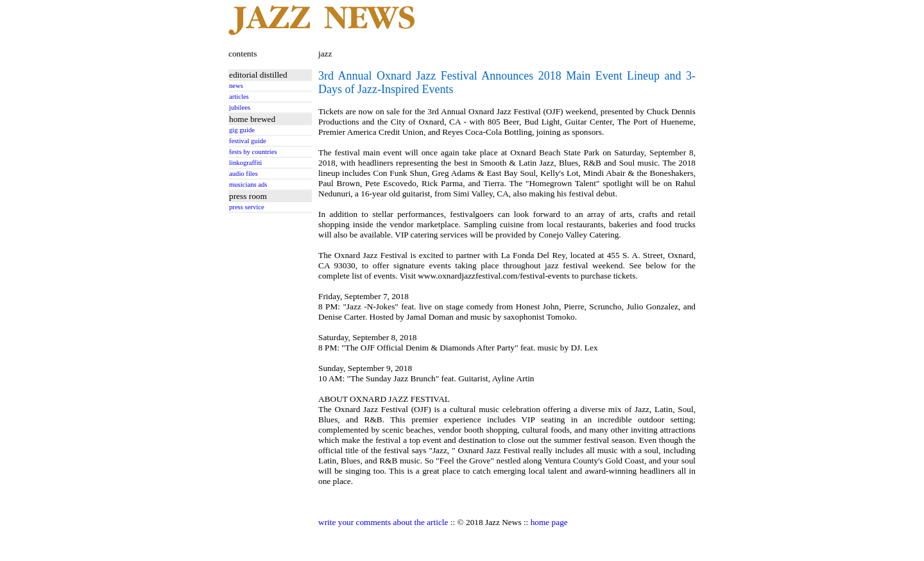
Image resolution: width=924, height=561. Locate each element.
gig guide (242, 130)
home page (549, 522)
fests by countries (253, 152)
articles (239, 97)
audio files (244, 174)
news (236, 86)
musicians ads (248, 185)
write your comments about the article (383, 522)
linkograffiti (245, 163)
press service (247, 207)
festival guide (248, 141)
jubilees (240, 108)
